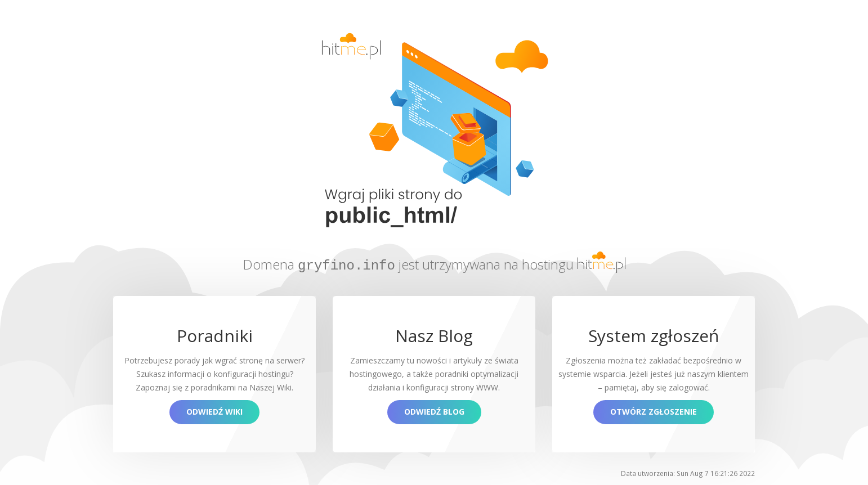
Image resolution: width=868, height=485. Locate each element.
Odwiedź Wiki (214, 411)
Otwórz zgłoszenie (654, 411)
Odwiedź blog (434, 411)
